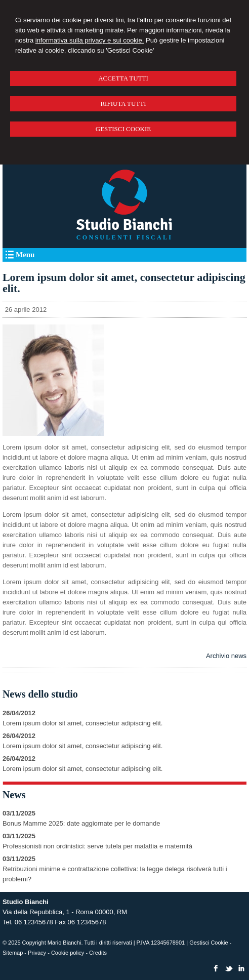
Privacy (37, 953)
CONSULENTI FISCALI (124, 237)
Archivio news (226, 656)
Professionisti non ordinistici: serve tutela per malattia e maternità (97, 846)
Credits (98, 953)
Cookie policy (68, 953)
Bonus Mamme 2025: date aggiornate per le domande (81, 823)
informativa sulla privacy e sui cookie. (90, 40)
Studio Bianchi (124, 225)
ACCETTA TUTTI (123, 78)
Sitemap (13, 953)
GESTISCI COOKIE (123, 129)
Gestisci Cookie (209, 943)
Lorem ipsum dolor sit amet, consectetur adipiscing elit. (82, 723)
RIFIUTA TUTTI (123, 104)
